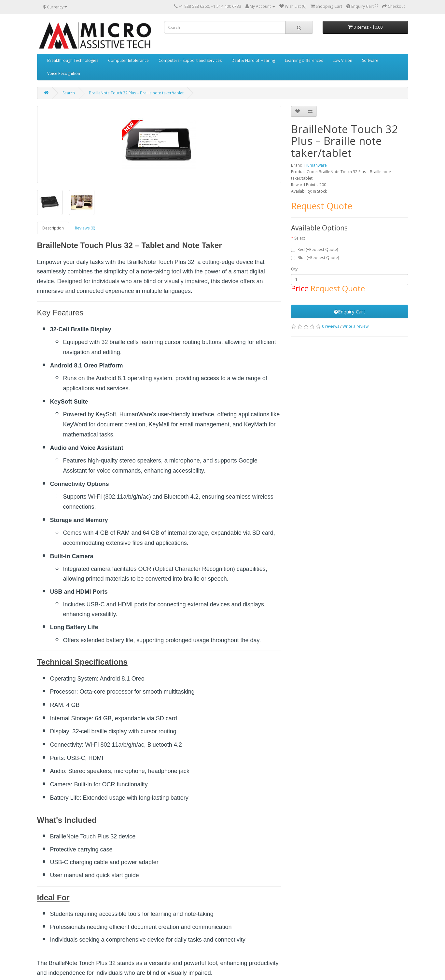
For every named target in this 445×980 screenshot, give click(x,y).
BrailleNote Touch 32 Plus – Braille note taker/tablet (136, 93)
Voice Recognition (64, 73)
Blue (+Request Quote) (315, 258)
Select (300, 238)
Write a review (355, 326)
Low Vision (342, 60)
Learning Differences (304, 60)
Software (370, 60)
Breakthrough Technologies (73, 60)
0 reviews (331, 326)
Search (69, 93)
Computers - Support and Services (190, 60)
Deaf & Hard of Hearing (253, 60)
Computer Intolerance (128, 60)
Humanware (316, 165)
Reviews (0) (85, 228)
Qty (294, 269)
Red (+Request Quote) (314, 249)
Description (53, 228)
